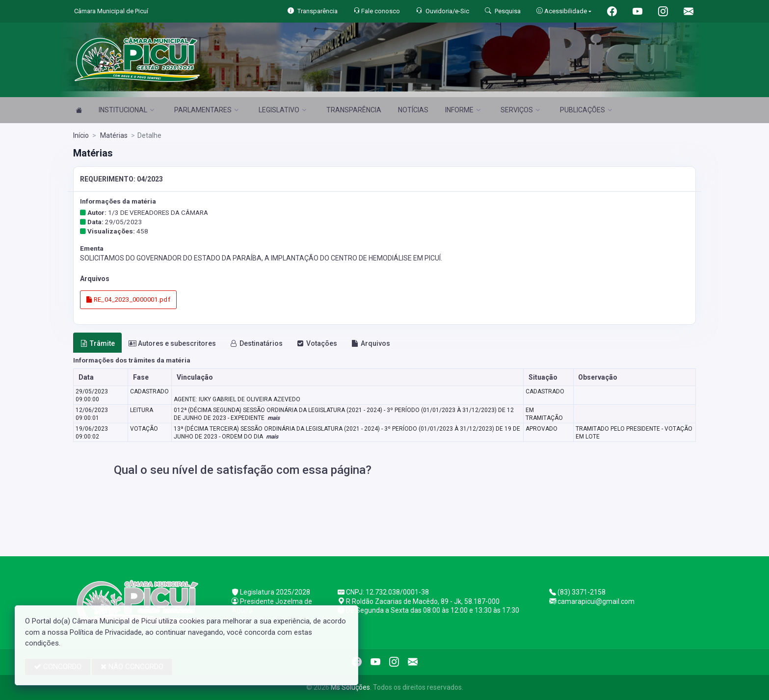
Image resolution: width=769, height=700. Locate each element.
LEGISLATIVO (282, 110)
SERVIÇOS (520, 110)
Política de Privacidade (106, 632)
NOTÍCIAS (413, 110)
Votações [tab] (317, 343)
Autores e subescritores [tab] (172, 343)
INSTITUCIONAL (126, 110)
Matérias (113, 135)
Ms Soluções (350, 687)
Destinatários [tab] (256, 343)
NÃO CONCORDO (132, 667)
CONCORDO (58, 667)
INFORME (463, 110)
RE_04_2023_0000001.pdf (128, 299)
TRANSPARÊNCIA (354, 110)
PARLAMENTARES (206, 110)
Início (81, 135)
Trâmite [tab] (98, 343)
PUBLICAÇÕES (586, 110)
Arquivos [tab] (371, 343)
